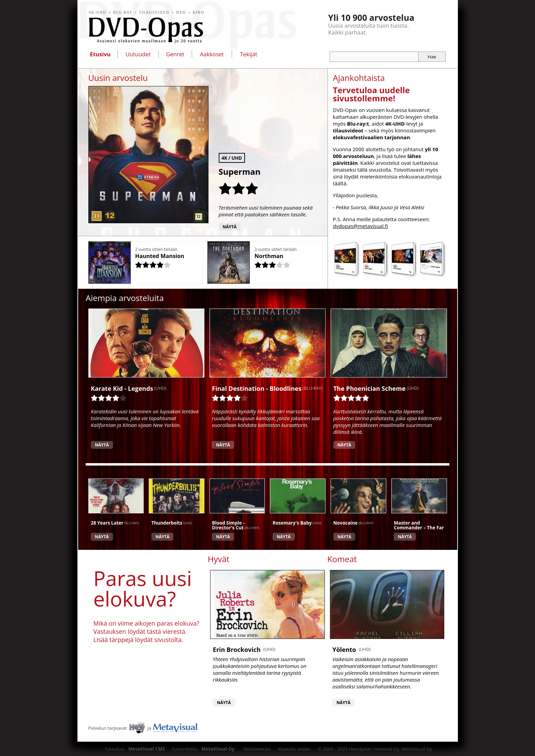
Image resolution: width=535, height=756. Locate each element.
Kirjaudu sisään (294, 749)
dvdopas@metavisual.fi (361, 226)
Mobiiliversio (257, 749)
